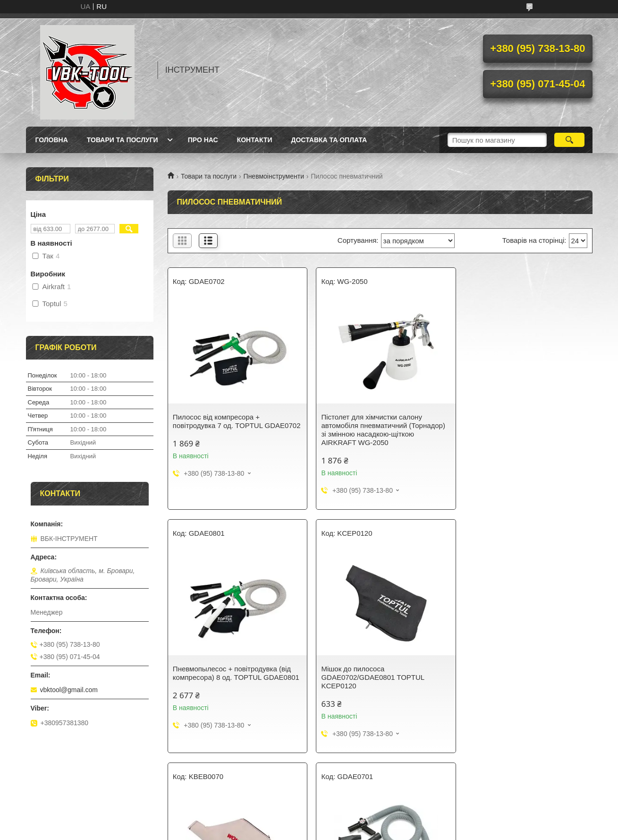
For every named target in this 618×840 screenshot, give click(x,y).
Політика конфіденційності (372, 831)
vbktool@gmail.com (69, 690)
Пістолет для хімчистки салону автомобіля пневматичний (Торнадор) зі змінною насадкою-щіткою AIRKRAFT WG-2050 (379, 430)
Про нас (203, 140)
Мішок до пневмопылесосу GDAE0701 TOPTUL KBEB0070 (368, 673)
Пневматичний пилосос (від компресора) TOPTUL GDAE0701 (516, 673)
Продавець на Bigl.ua (309, 823)
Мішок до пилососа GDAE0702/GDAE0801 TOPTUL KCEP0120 (224, 677)
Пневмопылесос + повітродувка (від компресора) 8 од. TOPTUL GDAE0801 (521, 425)
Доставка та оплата (329, 140)
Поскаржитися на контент (298, 831)
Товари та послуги (123, 140)
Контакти (255, 140)
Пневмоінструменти (274, 176)
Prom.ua (353, 814)
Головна (52, 140)
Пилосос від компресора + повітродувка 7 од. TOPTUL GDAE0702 (218, 425)
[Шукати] (570, 140)
